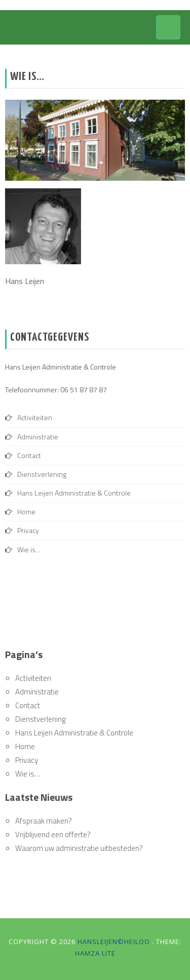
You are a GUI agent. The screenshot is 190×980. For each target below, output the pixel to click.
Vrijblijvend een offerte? (53, 834)
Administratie (38, 437)
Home (26, 512)
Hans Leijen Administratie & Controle (74, 493)
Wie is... (29, 549)
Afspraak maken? (44, 821)
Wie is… (28, 774)
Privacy (28, 530)
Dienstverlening (42, 474)
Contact (29, 455)
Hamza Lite (95, 953)
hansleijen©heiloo (115, 942)
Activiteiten (35, 417)
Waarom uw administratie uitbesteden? (79, 848)
